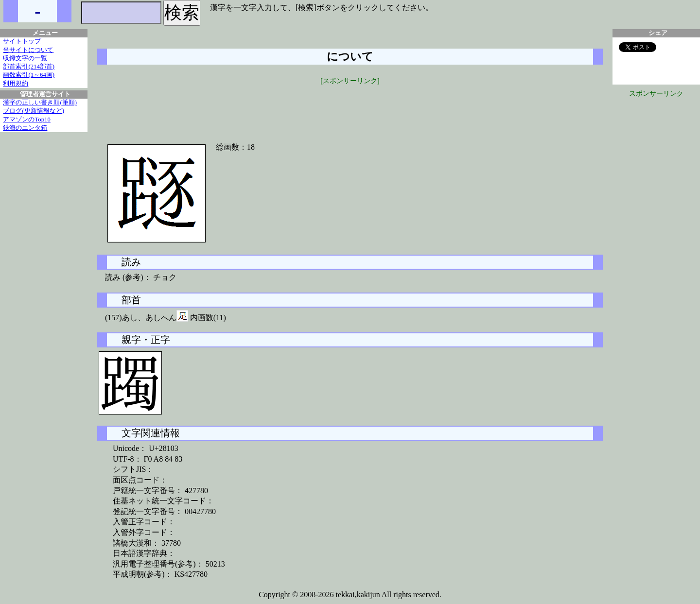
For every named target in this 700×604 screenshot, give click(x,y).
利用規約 (16, 84)
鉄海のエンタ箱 (25, 128)
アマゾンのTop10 (27, 120)
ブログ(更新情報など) (34, 111)
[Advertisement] (350, 108)
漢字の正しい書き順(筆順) (40, 103)
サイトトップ (22, 41)
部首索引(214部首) (29, 67)
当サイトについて (28, 50)
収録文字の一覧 (25, 58)
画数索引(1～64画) (29, 75)
